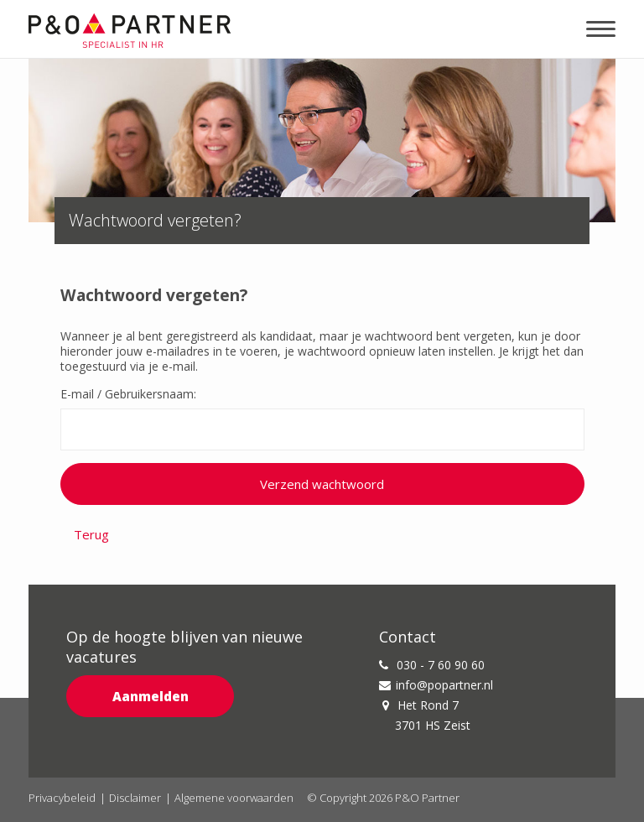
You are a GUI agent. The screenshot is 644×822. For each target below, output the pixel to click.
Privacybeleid (62, 798)
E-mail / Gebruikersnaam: (128, 394)
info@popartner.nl (436, 685)
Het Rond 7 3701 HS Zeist (426, 715)
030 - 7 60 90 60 (432, 665)
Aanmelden (151, 696)
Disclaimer (135, 798)
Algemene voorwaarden (234, 798)
